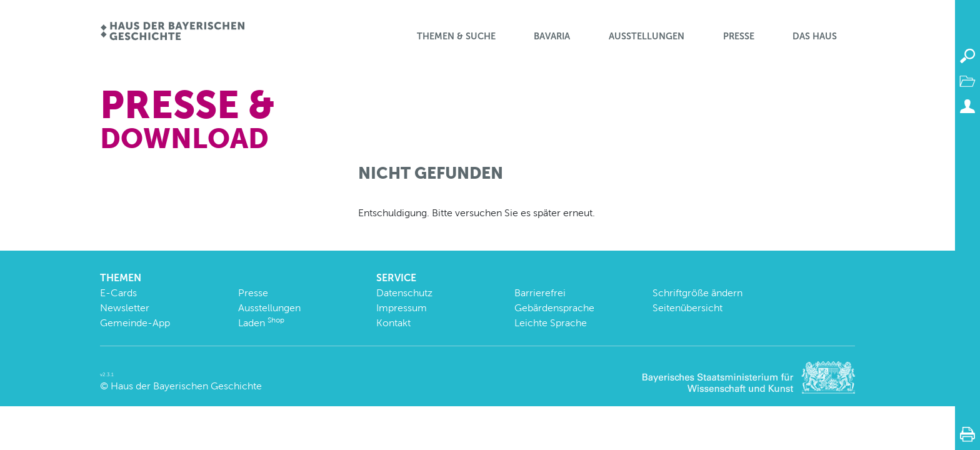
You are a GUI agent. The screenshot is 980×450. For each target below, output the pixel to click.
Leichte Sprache (551, 323)
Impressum (402, 308)
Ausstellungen (647, 36)
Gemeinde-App (135, 323)
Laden (261, 323)
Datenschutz (404, 293)
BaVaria (552, 36)
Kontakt (393, 323)
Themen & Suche (456, 36)
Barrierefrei (540, 293)
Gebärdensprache (554, 308)
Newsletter (125, 308)
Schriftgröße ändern (697, 293)
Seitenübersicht (687, 308)
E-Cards (118, 293)
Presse (739, 36)
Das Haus (815, 36)
